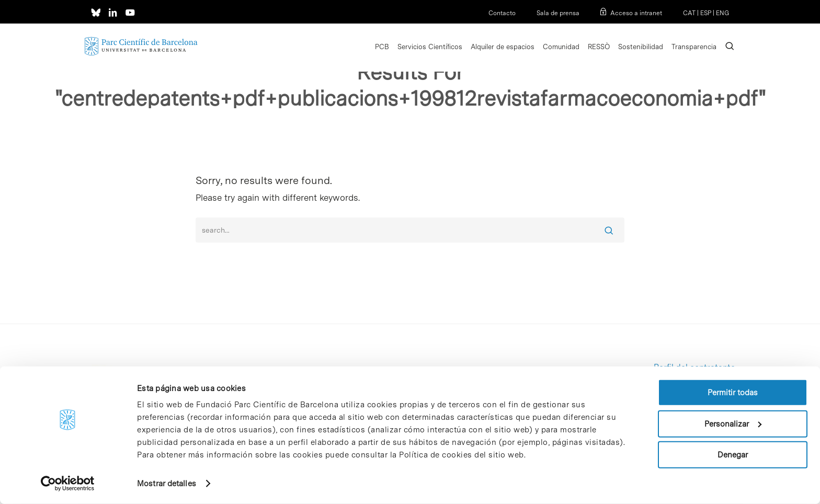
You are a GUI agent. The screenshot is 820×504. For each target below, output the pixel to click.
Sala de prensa (558, 13)
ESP (706, 13)
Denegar (733, 455)
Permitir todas (733, 393)
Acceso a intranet (636, 13)
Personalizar (733, 423)
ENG (722, 13)
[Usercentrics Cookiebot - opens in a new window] (68, 484)
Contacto (502, 13)
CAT (689, 13)
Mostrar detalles (167, 484)
